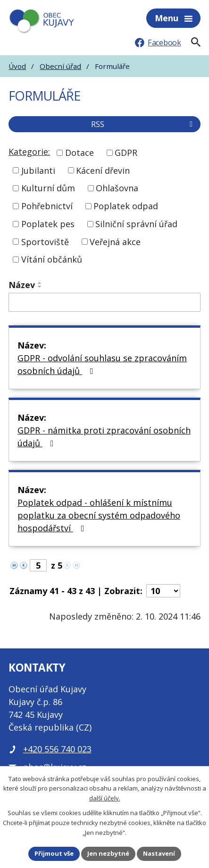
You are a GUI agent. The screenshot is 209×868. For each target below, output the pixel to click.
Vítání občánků (52, 259)
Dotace (79, 153)
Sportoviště (45, 241)
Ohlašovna (117, 188)
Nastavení (159, 853)
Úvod (17, 66)
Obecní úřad (60, 66)
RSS (143, 124)
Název (22, 285)
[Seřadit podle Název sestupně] (40, 287)
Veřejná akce (115, 241)
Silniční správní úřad (136, 224)
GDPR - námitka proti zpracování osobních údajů (104, 437)
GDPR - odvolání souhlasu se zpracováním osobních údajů (102, 364)
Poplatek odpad (126, 206)
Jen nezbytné (108, 853)
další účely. (105, 799)
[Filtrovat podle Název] (104, 302)
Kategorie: (29, 152)
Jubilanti (38, 170)
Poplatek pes (48, 224)
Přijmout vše (54, 853)
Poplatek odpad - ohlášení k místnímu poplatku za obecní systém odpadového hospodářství (99, 515)
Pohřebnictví (47, 206)
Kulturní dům (48, 188)
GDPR (126, 153)
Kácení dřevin (103, 170)
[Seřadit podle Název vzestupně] (40, 283)
